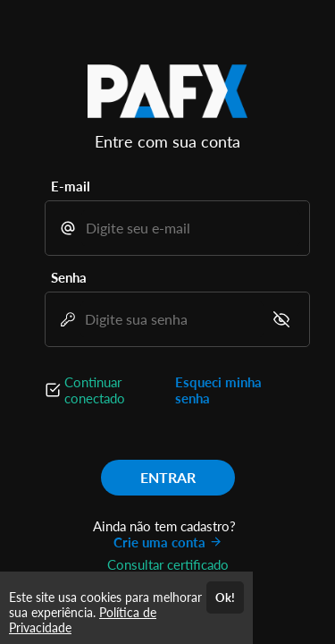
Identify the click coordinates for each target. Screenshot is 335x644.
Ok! (225, 597)
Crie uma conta (168, 542)
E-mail (71, 186)
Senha (69, 277)
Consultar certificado (168, 564)
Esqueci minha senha (218, 390)
